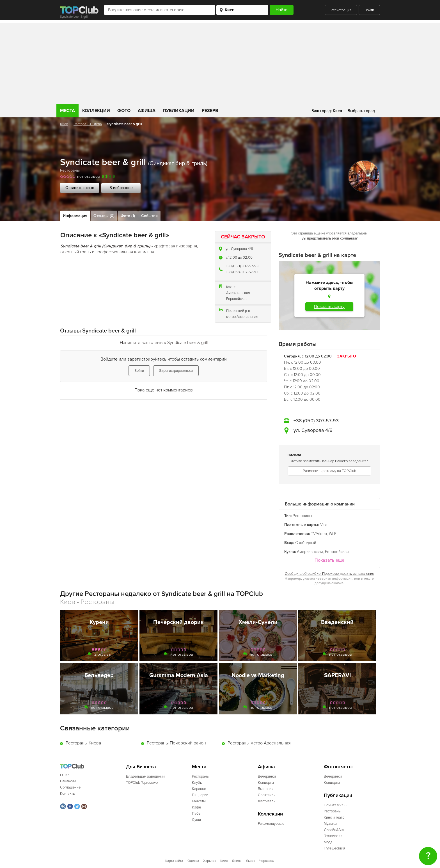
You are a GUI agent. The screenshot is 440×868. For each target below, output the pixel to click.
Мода (328, 842)
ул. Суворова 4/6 (239, 249)
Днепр (237, 861)
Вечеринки (267, 776)
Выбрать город (361, 111)
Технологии (333, 836)
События (149, 216)
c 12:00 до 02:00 (239, 258)
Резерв (210, 111)
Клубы (197, 783)
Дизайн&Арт (334, 830)
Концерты (266, 783)
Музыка (330, 824)
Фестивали (267, 801)
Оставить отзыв (80, 188)
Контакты (68, 794)
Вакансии (68, 781)
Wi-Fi (333, 534)
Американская (238, 293)
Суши (196, 820)
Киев (64, 124)
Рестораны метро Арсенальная (259, 743)
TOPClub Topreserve (142, 783)
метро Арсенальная (242, 317)
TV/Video (319, 534)
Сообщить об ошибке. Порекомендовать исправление (329, 574)
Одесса (193, 861)
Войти (369, 10)
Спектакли (267, 795)
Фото (124, 111)
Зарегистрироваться (176, 371)
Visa (324, 525)
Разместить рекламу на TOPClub (329, 471)
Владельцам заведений (145, 776)
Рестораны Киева (88, 124)
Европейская (237, 299)
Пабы (197, 814)
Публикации (179, 111)
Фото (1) (128, 216)
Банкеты (199, 801)
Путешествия (334, 848)
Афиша (147, 111)
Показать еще (329, 560)
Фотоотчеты (338, 767)
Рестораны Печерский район (176, 743)
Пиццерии (200, 795)
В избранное (121, 188)
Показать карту (329, 307)
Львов (250, 861)
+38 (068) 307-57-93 (242, 272)
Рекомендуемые (271, 824)
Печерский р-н (238, 311)
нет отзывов (89, 176)
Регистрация (341, 10)
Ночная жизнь (336, 805)
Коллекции (96, 111)
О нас (65, 775)
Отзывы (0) (104, 216)
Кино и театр (334, 817)
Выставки (266, 789)
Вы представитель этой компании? (329, 238)
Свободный (306, 543)
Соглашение (70, 787)
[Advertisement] (220, 62)
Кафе (196, 807)
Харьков (210, 861)
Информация (75, 216)
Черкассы (267, 861)
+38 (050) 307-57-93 (242, 266)
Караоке (199, 789)
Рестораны (70, 170)
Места (67, 111)
